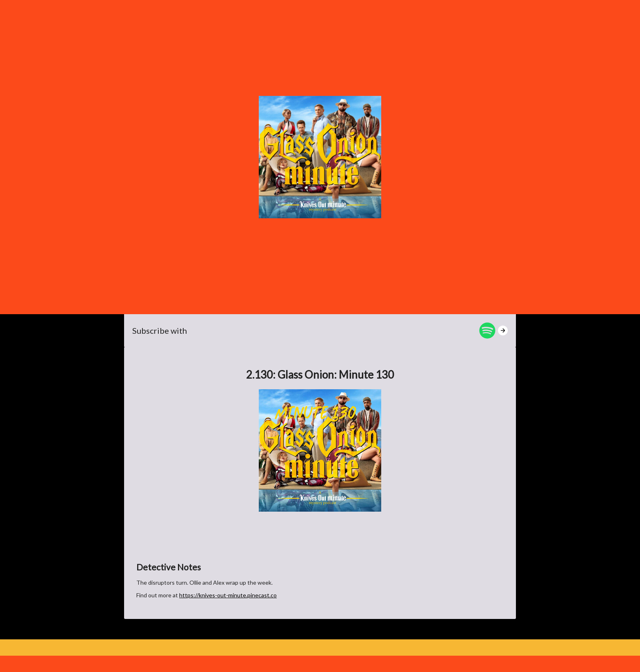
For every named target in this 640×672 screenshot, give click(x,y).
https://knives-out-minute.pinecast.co (228, 595)
